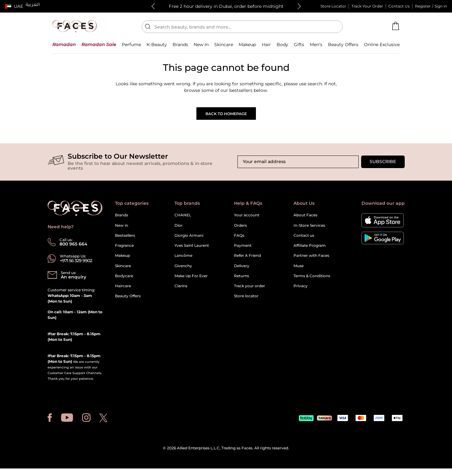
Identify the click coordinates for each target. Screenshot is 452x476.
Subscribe (383, 161)
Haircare (123, 286)
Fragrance (124, 245)
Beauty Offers (128, 296)
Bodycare (124, 276)
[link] (180, 44)
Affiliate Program (310, 245)
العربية (33, 5)
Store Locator (333, 6)
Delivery (242, 266)
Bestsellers (125, 235)
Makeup (122, 255)
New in (122, 225)
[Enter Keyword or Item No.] (245, 27)
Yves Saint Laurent (192, 245)
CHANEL (183, 215)
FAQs (239, 235)
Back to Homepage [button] (226, 114)
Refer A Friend (247, 255)
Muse (299, 266)
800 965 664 (73, 244)
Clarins (181, 286)
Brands (122, 215)
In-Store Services (309, 225)
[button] (14, 6)
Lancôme (183, 255)
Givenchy (183, 266)
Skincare (123, 266)
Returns (242, 276)
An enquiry (73, 277)
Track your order (249, 286)
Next (298, 6)
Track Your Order (367, 6)
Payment (243, 245)
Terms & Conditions (312, 276)
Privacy (301, 286)
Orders (240, 225)
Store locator (246, 296)
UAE (18, 6)
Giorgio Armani (189, 235)
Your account (247, 215)
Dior (179, 225)
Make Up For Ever (191, 276)
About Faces (305, 215)
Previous (154, 6)
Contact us (304, 235)
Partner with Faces (311, 255)
